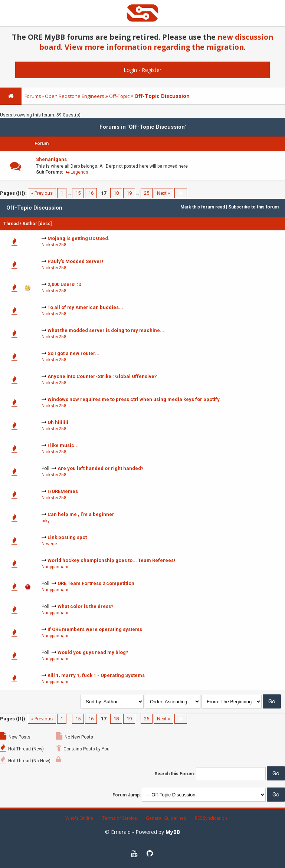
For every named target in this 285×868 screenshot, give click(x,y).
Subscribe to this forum (253, 207)
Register (152, 70)
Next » (163, 193)
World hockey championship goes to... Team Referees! (111, 560)
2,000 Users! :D (65, 284)
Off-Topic (119, 96)
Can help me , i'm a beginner (81, 514)
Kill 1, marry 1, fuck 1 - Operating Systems (96, 675)
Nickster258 (54, 245)
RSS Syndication (211, 818)
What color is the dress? (86, 606)
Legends (79, 172)
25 (147, 193)
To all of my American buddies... (85, 307)
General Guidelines (166, 818)
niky (46, 521)
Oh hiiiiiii (58, 422)
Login (130, 70)
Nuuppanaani (55, 567)
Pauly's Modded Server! (75, 261)
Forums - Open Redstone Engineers (64, 96)
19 (129, 193)
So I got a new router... (73, 353)
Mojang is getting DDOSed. (78, 238)
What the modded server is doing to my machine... (106, 330)
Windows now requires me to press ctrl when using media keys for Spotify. (134, 399)
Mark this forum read (203, 207)
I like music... (63, 445)
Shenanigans (51, 159)
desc (45, 224)
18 (116, 193)
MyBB (173, 832)
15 (78, 193)
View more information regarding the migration (154, 47)
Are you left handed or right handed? (101, 468)
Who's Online (79, 818)
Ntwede (49, 544)
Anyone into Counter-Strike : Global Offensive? (102, 376)
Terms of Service (119, 818)
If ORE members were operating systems (95, 629)
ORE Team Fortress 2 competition (96, 583)
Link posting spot (67, 537)
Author (30, 224)
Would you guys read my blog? (93, 652)
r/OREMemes (63, 491)
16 (91, 193)
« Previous (42, 193)
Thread (11, 224)
